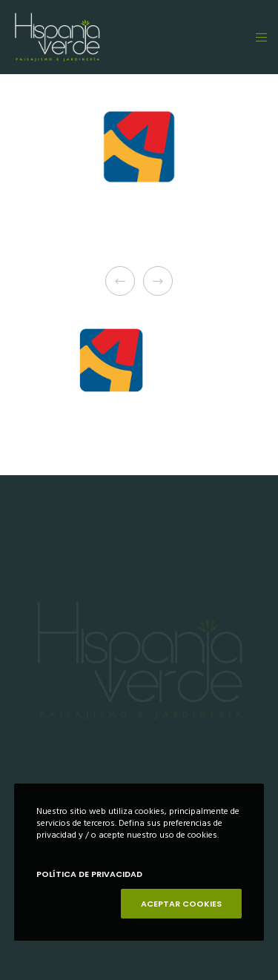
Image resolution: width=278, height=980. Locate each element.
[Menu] (257, 37)
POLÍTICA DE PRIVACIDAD (89, 874)
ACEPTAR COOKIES (181, 904)
